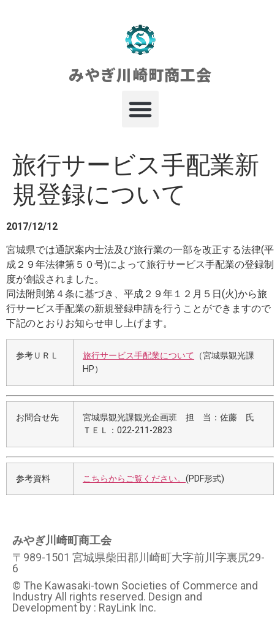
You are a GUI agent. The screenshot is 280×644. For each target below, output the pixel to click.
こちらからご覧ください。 (134, 479)
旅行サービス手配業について (138, 356)
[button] (140, 109)
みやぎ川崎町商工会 (140, 74)
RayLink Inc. (127, 608)
